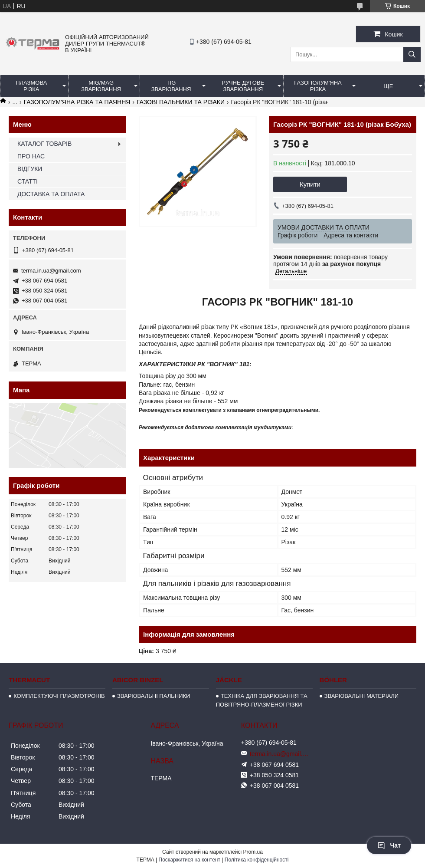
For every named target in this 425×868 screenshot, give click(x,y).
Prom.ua (253, 852)
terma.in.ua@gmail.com (51, 271)
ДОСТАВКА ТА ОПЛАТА (51, 194)
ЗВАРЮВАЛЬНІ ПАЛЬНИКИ (154, 696)
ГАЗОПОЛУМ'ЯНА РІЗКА (318, 86)
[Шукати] (412, 54)
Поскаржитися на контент (190, 860)
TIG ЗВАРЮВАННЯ (171, 86)
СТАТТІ (28, 181)
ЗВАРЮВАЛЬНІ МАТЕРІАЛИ (362, 696)
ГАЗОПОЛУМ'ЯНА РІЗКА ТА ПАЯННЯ (77, 102)
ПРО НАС (31, 156)
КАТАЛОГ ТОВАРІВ (44, 144)
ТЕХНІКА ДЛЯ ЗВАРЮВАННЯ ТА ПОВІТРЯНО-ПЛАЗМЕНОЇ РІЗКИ (262, 700)
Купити (310, 184)
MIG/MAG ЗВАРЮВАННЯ (101, 86)
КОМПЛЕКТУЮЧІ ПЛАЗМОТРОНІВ (59, 696)
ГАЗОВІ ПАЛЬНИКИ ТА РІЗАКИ (181, 102)
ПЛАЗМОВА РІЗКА (31, 86)
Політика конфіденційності (257, 860)
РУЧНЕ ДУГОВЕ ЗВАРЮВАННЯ (243, 86)
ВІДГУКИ (30, 169)
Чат (389, 845)
